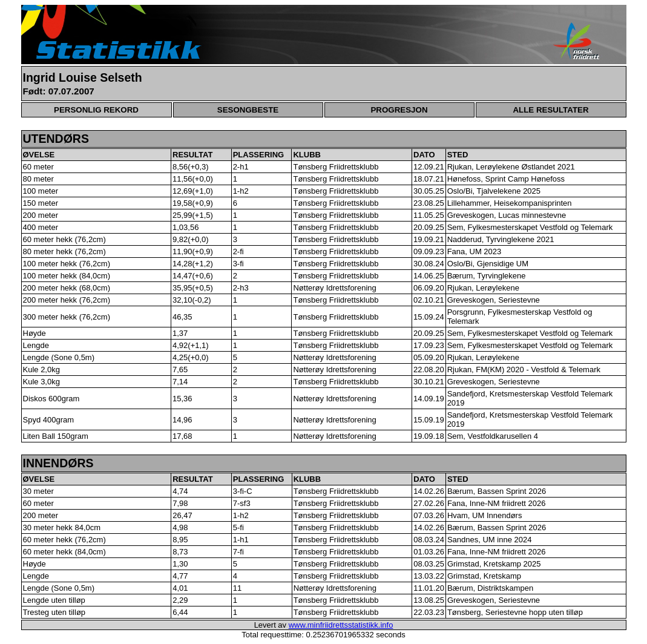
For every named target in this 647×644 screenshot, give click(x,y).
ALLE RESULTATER (550, 110)
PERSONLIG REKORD (96, 110)
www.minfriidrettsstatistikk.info (341, 625)
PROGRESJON (399, 110)
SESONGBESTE (248, 110)
